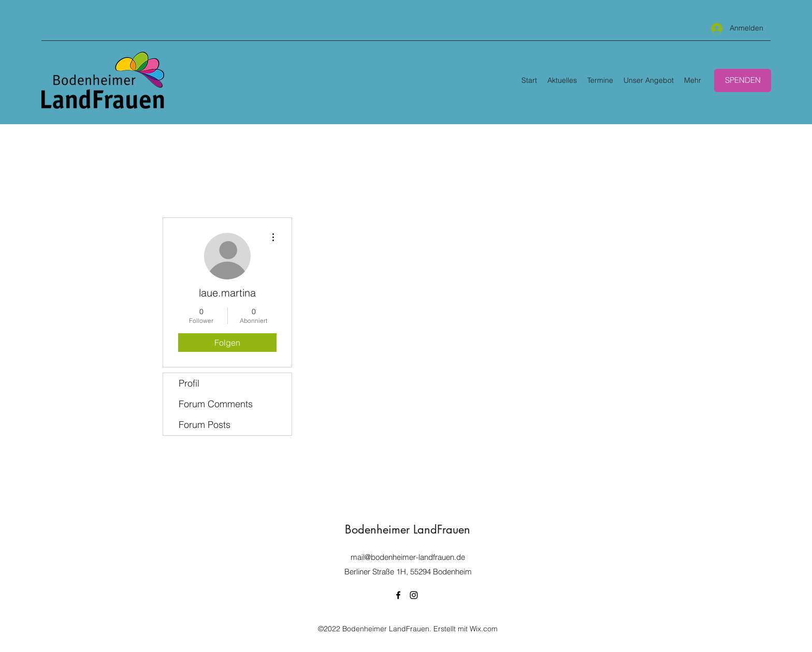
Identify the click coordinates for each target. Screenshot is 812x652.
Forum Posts (205, 425)
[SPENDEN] (743, 80)
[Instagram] (414, 595)
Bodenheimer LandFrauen (408, 529)
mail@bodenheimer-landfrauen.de (408, 557)
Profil (189, 383)
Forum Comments (216, 404)
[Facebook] (398, 595)
